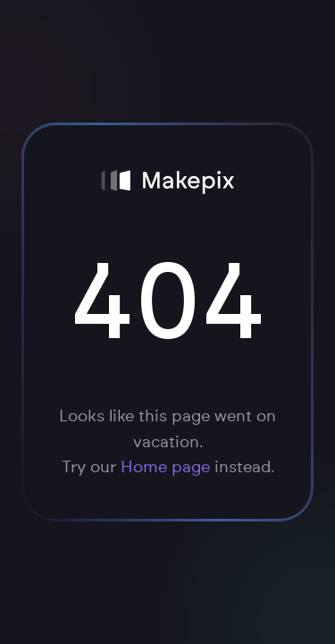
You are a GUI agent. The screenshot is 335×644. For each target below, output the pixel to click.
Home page (165, 468)
